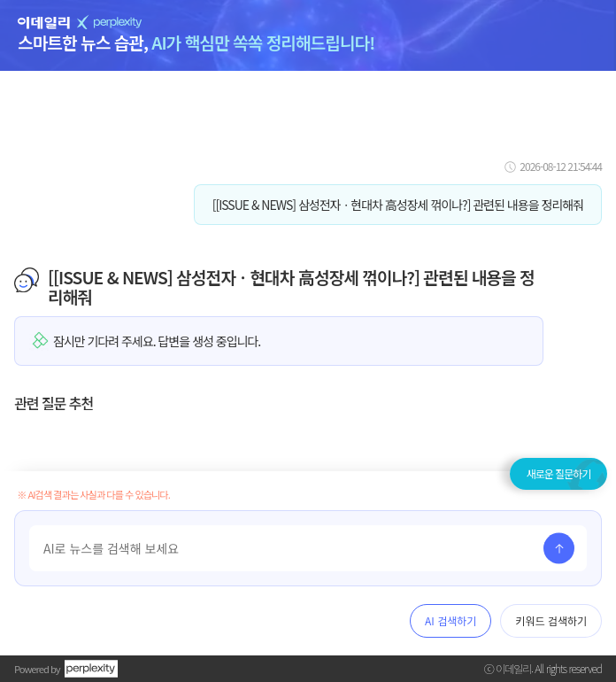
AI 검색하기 (450, 620)
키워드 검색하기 (551, 620)
